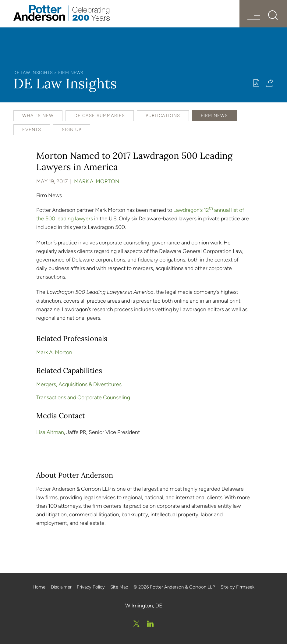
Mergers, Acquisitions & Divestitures (79, 384)
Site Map (119, 587)
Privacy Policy (91, 587)
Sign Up (72, 130)
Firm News (71, 73)
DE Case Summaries (100, 116)
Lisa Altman (50, 432)
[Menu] (254, 16)
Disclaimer (61, 587)
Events (32, 130)
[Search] (273, 15)
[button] (270, 83)
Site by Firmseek (237, 587)
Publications (163, 116)
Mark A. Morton (97, 181)
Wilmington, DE (144, 605)
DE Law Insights (33, 73)
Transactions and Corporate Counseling (83, 397)
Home (39, 587)
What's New (38, 116)
